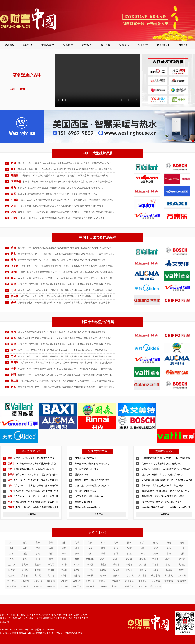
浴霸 (103, 554)
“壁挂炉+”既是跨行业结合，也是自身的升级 (162, 475)
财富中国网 (18, 633)
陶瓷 (169, 543)
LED (25, 548)
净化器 (51, 565)
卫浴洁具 (129, 576)
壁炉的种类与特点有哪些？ (88, 507)
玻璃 (77, 554)
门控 (129, 554)
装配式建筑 (156, 586)
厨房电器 (90, 581)
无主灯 (156, 570)
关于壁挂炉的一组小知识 (87, 469)
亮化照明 (77, 586)
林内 (13, 188)
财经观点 (87, 45)
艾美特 (15, 266)
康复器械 (142, 586)
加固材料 (116, 586)
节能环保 (38, 581)
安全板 (90, 570)
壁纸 (169, 548)
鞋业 (103, 548)
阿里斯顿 (16, 181)
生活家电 (156, 576)
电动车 (38, 565)
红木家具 (182, 576)
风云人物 (105, 45)
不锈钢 (38, 570)
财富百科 (183, 45)
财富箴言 (124, 45)
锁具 (25, 543)
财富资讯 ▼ (163, 45)
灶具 (142, 543)
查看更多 (32, 514)
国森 (13, 350)
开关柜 (116, 576)
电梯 (51, 559)
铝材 (182, 554)
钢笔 (64, 559)
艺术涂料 (64, 581)
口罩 (116, 554)
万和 (13, 212)
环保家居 (38, 586)
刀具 (12, 559)
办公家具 (12, 581)
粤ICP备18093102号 (19, 630)
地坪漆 (169, 559)
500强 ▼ (28, 45)
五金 (90, 548)
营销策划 (25, 586)
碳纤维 (116, 565)
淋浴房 (103, 559)
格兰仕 (15, 296)
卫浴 (38, 559)
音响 (142, 548)
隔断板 (103, 576)
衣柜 (38, 543)
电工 (12, 548)
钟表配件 (51, 586)
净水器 (90, 565)
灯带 (77, 559)
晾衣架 (12, 570)
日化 (142, 554)
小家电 (142, 559)
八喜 (13, 206)
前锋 (13, 302)
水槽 (38, 554)
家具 (51, 543)
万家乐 (15, 218)
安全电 (51, 576)
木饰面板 (103, 586)
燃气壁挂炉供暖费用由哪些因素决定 (92, 464)
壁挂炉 (12, 565)
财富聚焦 (68, 45)
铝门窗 (25, 570)
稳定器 (129, 570)
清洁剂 (142, 565)
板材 (103, 543)
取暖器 (156, 565)
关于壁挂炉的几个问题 (86, 491)
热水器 (156, 559)
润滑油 (25, 576)
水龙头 (25, 565)
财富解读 (143, 45)
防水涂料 (77, 581)
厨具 (25, 559)
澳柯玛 (15, 272)
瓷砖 (182, 543)
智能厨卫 (12, 586)
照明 (129, 543)
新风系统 (129, 581)
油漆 (12, 554)
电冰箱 (169, 570)
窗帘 (156, 548)
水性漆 (77, 565)
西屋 (13, 194)
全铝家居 (156, 581)
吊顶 (116, 548)
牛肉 (169, 554)
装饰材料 (25, 581)
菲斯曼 (15, 175)
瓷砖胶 (103, 570)
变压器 (38, 576)
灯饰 (116, 543)
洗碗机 (64, 570)
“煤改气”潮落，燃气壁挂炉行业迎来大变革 (162, 502)
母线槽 (90, 576)
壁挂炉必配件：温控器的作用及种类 (92, 480)
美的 (13, 284)
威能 (13, 163)
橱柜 (64, 543)
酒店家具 (90, 586)
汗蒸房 (116, 559)
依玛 (13, 375)
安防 (129, 548)
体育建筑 (142, 581)
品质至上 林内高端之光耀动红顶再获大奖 (161, 464)
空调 (38, 548)
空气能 (182, 559)
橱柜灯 (77, 576)
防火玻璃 (64, 586)
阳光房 (77, 570)
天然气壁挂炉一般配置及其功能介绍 (92, 486)
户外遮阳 (90, 559)
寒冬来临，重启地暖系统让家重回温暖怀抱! (162, 486)
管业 (77, 548)
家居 (64, 548)
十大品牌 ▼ (48, 45)
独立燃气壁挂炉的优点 (86, 458)
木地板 (129, 559)
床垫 (51, 548)
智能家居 (169, 581)
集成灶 (169, 565)
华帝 (13, 278)
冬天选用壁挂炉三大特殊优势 (89, 496)
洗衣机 (182, 570)
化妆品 (142, 570)
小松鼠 (15, 200)
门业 (77, 543)
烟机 (156, 543)
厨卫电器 (142, 576)
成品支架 (129, 586)
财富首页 (10, 45)
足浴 (182, 548)
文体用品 (182, 581)
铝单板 (64, 576)
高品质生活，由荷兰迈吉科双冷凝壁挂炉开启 (163, 496)
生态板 (129, 565)
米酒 (64, 554)
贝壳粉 (116, 570)
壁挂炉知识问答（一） (86, 502)
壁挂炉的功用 (81, 475)
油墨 (25, 554)
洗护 (156, 554)
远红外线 (51, 581)
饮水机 (51, 570)
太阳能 (182, 565)
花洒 (51, 554)
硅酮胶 (12, 576)
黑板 (90, 554)
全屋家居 (116, 581)
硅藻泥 (103, 565)
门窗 (90, 543)
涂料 (12, 543)
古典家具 (169, 576)
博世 (13, 169)
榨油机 (64, 565)
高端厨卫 (103, 581)
